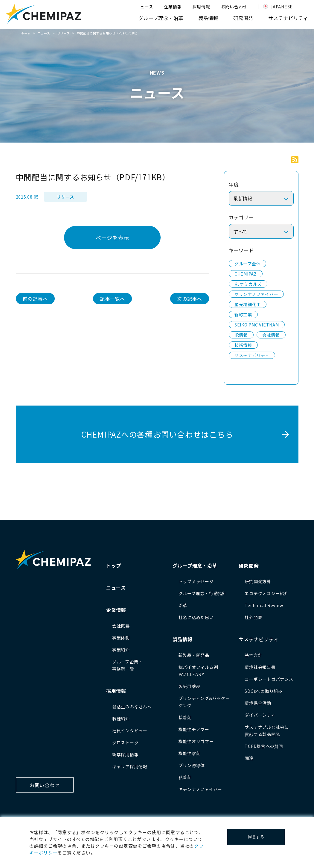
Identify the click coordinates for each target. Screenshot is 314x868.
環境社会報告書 (260, 667)
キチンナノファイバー (201, 789)
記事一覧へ (112, 299)
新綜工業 (243, 314)
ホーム (26, 33)
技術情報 (243, 345)
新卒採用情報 (125, 754)
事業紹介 (121, 650)
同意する (256, 837)
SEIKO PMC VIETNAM (257, 325)
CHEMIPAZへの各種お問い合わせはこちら (157, 434)
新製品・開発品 (194, 655)
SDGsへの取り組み (264, 691)
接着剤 (185, 717)
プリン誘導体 (192, 765)
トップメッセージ (196, 581)
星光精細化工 (248, 304)
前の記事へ (35, 299)
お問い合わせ (234, 7)
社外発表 (253, 617)
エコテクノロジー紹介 (267, 593)
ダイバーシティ (260, 715)
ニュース (145, 7)
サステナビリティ (288, 18)
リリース (64, 33)
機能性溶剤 (190, 753)
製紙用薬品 (190, 686)
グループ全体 (248, 264)
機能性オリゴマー (196, 741)
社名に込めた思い (196, 617)
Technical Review (264, 605)
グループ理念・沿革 (161, 18)
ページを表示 (113, 238)
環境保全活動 (258, 703)
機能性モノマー (194, 729)
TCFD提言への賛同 (264, 746)
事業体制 (121, 638)
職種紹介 (121, 719)
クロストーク (125, 743)
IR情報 (241, 335)
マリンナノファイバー (256, 294)
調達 (249, 758)
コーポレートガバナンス (269, 679)
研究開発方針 (258, 581)
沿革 (183, 605)
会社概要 (121, 626)
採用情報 (201, 7)
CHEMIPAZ (246, 274)
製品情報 (208, 18)
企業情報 (173, 7)
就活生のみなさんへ (132, 707)
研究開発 (243, 18)
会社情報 (271, 335)
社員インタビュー (130, 731)
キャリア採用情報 (130, 766)
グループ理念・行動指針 (203, 593)
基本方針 (253, 655)
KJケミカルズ (248, 284)
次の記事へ (190, 299)
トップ (114, 565)
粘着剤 (185, 777)
